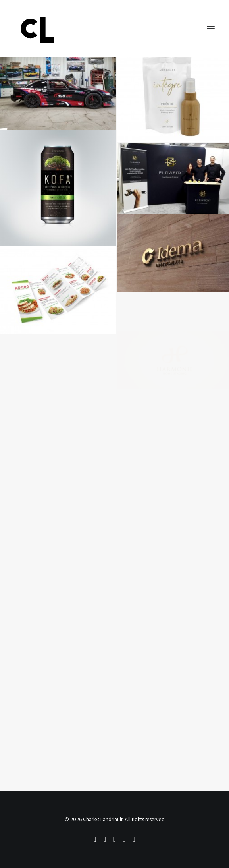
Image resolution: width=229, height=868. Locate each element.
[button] (211, 29)
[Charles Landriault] (114, 29)
